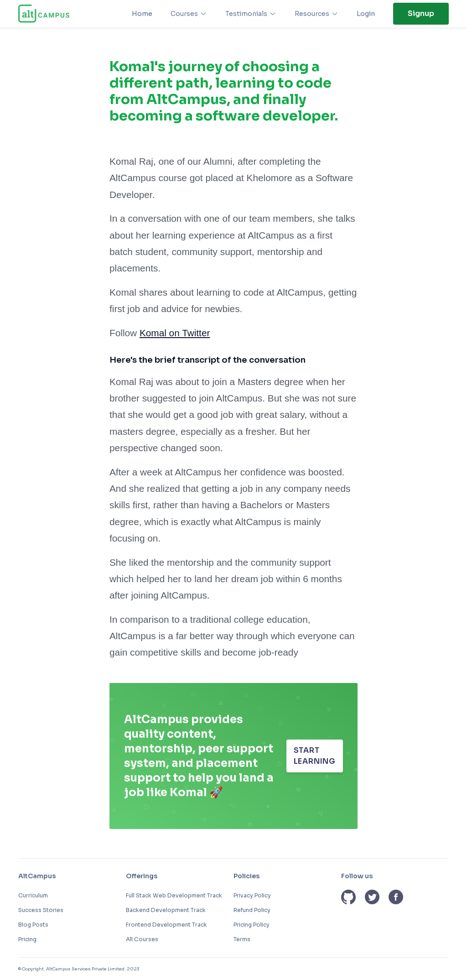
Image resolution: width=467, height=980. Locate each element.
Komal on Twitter (175, 333)
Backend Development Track (166, 910)
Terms (242, 939)
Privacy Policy (252, 895)
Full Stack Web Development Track (174, 895)
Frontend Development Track (166, 925)
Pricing (27, 939)
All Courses (142, 939)
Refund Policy (252, 910)
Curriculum (33, 895)
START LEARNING (315, 756)
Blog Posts (33, 925)
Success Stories (41, 910)
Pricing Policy (252, 925)
